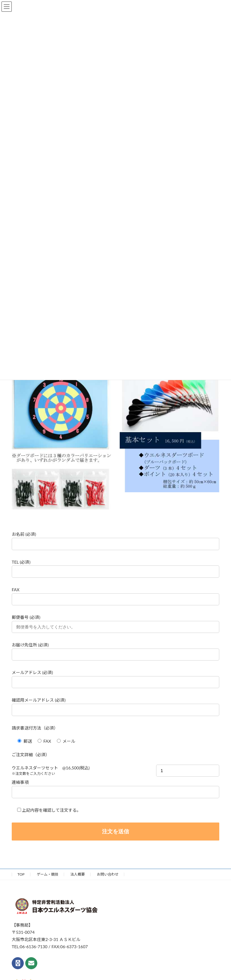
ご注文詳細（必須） (31, 755)
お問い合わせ (108, 874)
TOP (21, 874)
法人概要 (78, 874)
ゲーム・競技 (48, 874)
